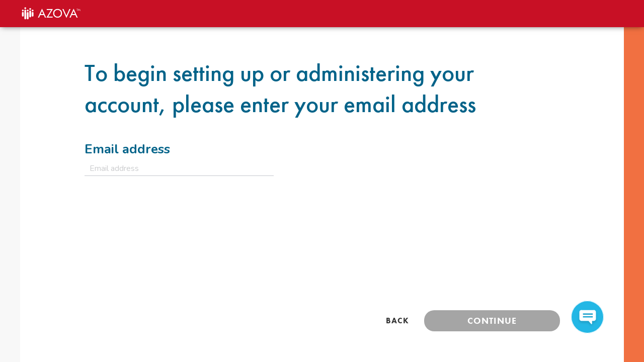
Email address (127, 149)
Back (397, 321)
